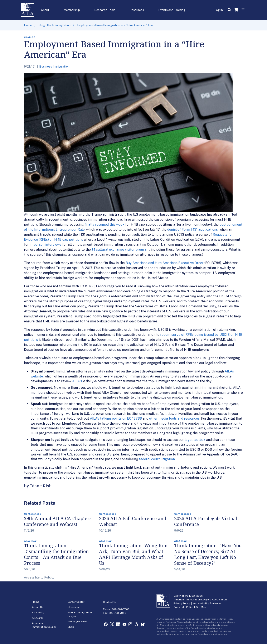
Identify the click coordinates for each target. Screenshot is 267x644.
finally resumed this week (104, 225)
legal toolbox (195, 440)
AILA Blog (38, 613)
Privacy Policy (182, 603)
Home (28, 25)
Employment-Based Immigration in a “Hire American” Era (115, 25)
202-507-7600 (121, 609)
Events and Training (172, 10)
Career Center (76, 602)
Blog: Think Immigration (55, 25)
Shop (71, 627)
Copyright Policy (184, 607)
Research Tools (105, 10)
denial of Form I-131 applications (193, 230)
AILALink (37, 618)
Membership (72, 10)
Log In (219, 10)
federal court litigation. (157, 459)
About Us (38, 607)
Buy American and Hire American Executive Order (165, 263)
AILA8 (77, 381)
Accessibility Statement (208, 603)
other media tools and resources (174, 418)
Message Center (77, 621)
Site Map (201, 607)
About (45, 10)
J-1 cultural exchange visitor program (120, 250)
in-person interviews (45, 245)
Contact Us (110, 602)
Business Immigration (54, 67)
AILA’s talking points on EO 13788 (116, 418)
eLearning (74, 607)
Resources (137, 10)
